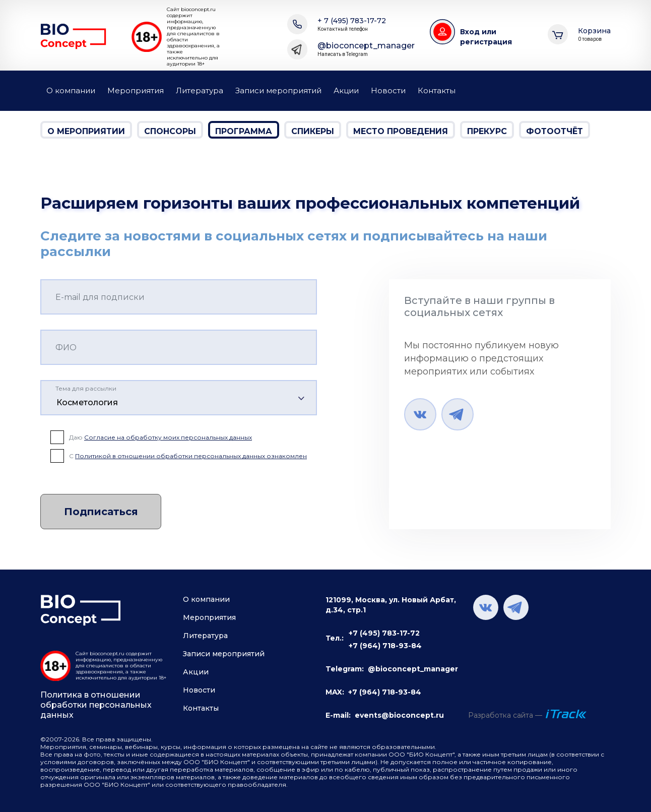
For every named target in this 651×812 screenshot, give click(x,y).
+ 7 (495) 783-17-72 (352, 24)
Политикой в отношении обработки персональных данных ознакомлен (191, 456)
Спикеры (313, 131)
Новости (388, 90)
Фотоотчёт (555, 131)
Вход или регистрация (486, 37)
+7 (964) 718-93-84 (385, 646)
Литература (200, 90)
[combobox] (179, 398)
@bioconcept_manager (366, 49)
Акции (346, 90)
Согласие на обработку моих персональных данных (168, 437)
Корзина (594, 35)
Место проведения (401, 131)
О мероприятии (86, 131)
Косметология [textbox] (87, 402)
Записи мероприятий (278, 90)
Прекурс (487, 131)
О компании (71, 90)
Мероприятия (136, 90)
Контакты (437, 90)
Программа (244, 131)
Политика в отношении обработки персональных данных (96, 705)
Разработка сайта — (505, 715)
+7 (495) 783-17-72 (384, 633)
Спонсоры (170, 131)
